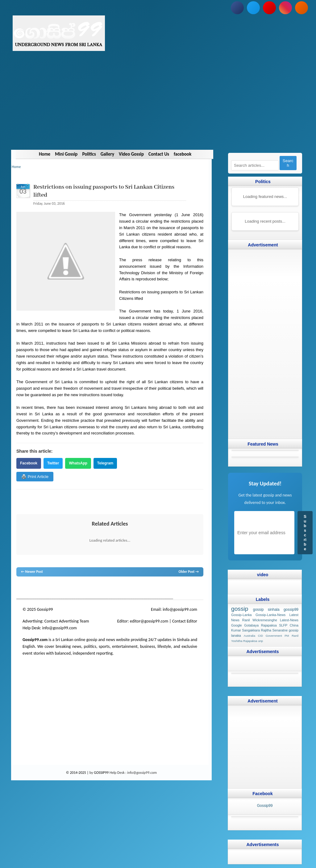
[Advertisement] (158, 107)
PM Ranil (291, 636)
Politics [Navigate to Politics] (89, 154)
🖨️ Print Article (35, 477)
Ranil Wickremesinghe (260, 620)
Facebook (29, 463)
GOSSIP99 (101, 773)
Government (274, 636)
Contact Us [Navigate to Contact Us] (159, 154)
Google (237, 625)
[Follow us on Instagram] (285, 8)
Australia (249, 636)
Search (288, 163)
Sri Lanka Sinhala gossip (174, 588)
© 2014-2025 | (78, 773)
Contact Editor (185, 621)
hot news (51, 588)
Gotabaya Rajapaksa (260, 625)
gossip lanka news (120, 588)
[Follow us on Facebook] (237, 8)
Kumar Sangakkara (245, 630)
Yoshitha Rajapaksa (244, 641)
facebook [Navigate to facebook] (183, 154)
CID (261, 636)
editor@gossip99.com (149, 621)
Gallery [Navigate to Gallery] (107, 154)
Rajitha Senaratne (274, 630)
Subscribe (305, 533)
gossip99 (291, 610)
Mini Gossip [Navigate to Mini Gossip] (66, 154)
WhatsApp (78, 463)
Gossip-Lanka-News (270, 615)
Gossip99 (265, 805)
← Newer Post (32, 572)
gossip (21, 588)
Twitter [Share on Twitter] (53, 463)
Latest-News (289, 620)
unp (260, 641)
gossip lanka (81, 588)
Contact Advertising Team (67, 621)
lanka (31, 588)
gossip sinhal (146, 588)
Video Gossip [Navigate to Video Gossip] (131, 154)
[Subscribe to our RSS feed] (301, 8)
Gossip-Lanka (241, 615)
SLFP (283, 625)
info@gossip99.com (180, 609)
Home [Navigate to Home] (45, 154)
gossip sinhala (266, 610)
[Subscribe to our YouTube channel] (269, 8)
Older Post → (189, 572)
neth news (98, 588)
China (294, 625)
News (40, 588)
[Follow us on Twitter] (253, 8)
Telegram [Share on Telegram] (105, 463)
